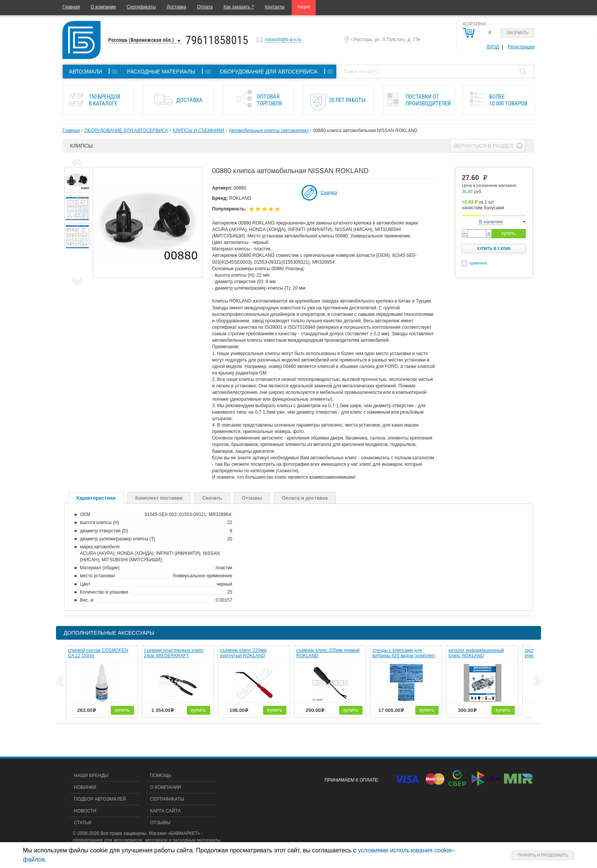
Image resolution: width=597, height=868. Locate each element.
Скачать (212, 498)
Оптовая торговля (269, 100)
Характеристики (96, 498)
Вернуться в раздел (484, 146)
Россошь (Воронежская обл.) (141, 40)
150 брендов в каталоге (105, 100)
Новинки (85, 787)
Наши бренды (91, 776)
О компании (103, 7)
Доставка (176, 7)
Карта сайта (165, 811)
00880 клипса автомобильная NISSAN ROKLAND (365, 131)
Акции (304, 7)
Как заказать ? (239, 7)
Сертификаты (141, 7)
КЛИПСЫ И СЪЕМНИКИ (199, 131)
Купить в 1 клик (494, 249)
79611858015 (217, 40)
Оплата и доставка (305, 498)
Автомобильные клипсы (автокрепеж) (269, 131)
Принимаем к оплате (351, 780)
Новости (85, 811)
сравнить (478, 263)
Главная (71, 7)
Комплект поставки (159, 498)
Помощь (161, 776)
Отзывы (252, 498)
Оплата (205, 7)
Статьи (83, 823)
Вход (493, 47)
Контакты (275, 7)
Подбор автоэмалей (100, 799)
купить (509, 233)
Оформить (517, 33)
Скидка (329, 192)
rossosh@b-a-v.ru (283, 40)
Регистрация (521, 47)
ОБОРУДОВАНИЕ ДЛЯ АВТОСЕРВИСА (126, 131)
